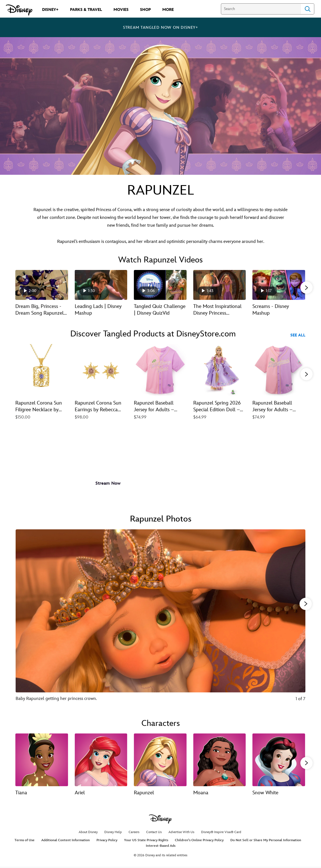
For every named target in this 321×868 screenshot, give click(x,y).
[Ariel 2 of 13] (101, 759)
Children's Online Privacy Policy (199, 841)
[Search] (261, 9)
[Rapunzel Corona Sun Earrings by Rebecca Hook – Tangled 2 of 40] (101, 370)
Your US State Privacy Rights (146, 841)
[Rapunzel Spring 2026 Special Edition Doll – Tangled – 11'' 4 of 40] (220, 370)
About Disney (88, 833)
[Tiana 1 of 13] (42, 759)
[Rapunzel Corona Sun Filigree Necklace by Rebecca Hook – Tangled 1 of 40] (42, 370)
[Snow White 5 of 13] (279, 759)
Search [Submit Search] (308, 9)
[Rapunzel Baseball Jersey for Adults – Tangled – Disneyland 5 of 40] (279, 370)
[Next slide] (297, 619)
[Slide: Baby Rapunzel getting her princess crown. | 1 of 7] (160, 619)
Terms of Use (25, 841)
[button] (306, 287)
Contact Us (154, 833)
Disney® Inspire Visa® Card (221, 833)
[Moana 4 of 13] (220, 759)
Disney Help (113, 833)
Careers (134, 833)
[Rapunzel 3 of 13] (160, 759)
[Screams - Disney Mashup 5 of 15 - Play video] (279, 285)
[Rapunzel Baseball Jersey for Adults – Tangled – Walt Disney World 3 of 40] (160, 370)
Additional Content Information (66, 841)
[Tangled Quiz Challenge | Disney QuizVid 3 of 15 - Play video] (160, 285)
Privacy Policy (107, 841)
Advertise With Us (181, 833)
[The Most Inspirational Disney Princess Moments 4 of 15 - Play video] (220, 285)
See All (298, 335)
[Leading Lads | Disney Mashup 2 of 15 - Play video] (101, 285)
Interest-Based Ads (161, 847)
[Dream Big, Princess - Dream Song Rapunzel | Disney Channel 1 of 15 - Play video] (42, 285)
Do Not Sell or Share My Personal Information (266, 841)
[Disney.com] (19, 10)
